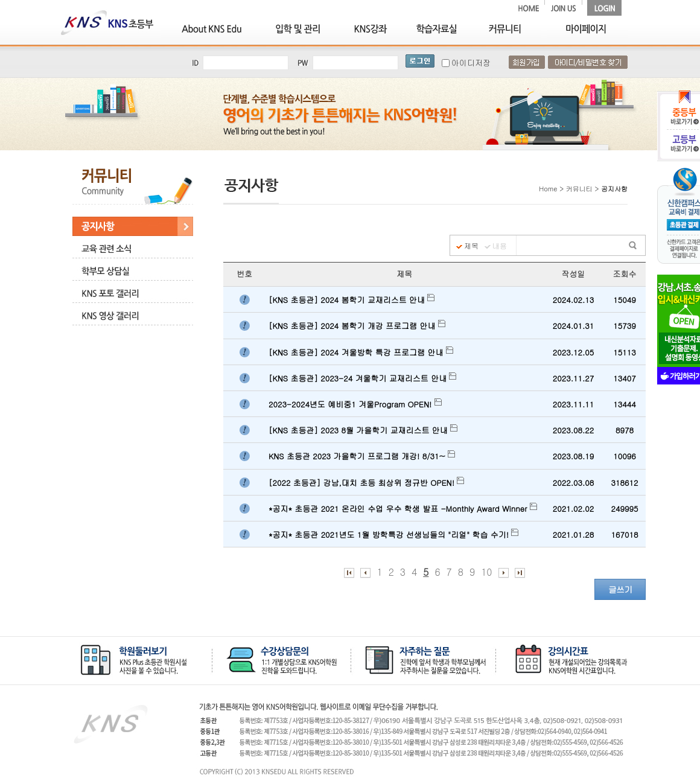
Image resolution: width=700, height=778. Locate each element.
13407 (624, 378)
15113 (624, 352)
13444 (624, 404)
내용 (500, 246)
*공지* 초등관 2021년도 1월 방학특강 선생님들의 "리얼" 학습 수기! (393, 534)
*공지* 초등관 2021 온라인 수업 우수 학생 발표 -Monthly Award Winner (403, 509)
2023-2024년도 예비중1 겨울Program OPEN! (355, 404)
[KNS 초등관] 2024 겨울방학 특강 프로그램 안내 (361, 352)
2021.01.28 (573, 534)
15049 (624, 300)
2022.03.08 (573, 483)
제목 (471, 246)
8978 (625, 430)
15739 (624, 326)
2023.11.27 (573, 378)
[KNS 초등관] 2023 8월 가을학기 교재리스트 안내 (363, 430)
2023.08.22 (573, 430)
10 (486, 572)
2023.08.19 (573, 456)
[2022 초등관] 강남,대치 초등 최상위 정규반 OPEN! (366, 483)
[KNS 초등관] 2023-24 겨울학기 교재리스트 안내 (362, 378)
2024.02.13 (573, 300)
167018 (625, 534)
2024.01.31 (573, 326)
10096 (624, 456)
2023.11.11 (573, 404)
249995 (625, 509)
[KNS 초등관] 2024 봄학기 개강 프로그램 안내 (357, 326)
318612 (625, 483)
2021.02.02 (573, 509)
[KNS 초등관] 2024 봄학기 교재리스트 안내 (352, 300)
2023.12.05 (573, 352)
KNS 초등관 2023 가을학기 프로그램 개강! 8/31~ (362, 456)
